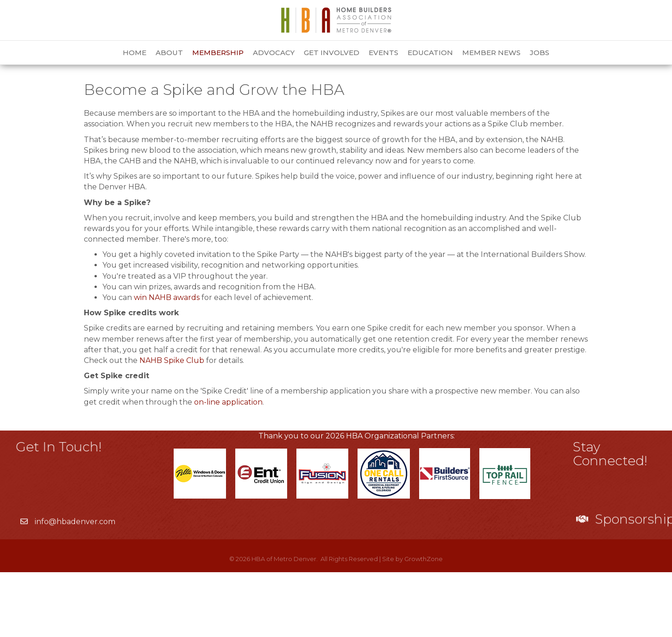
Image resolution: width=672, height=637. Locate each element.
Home (135, 53)
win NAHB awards (167, 362)
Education (430, 53)
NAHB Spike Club (172, 425)
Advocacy (274, 53)
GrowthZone (424, 624)
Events (383, 53)
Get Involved (332, 53)
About (169, 53)
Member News (491, 53)
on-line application (228, 467)
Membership (218, 53)
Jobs (540, 53)
